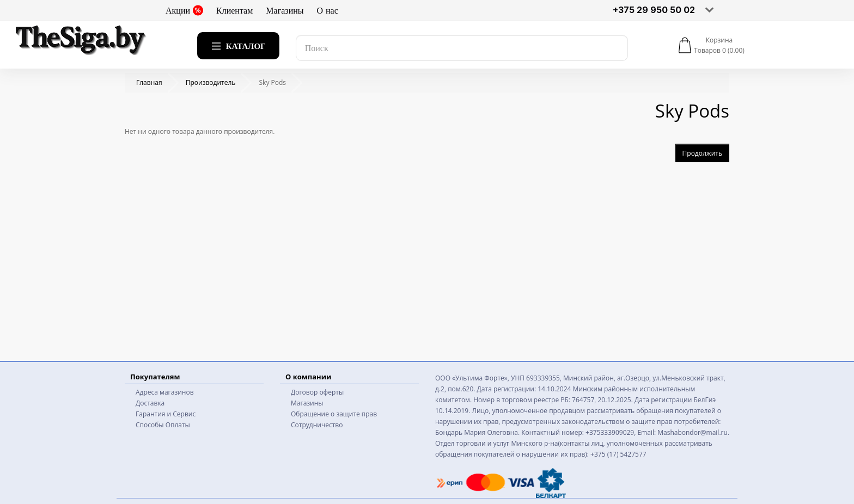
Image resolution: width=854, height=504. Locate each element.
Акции (184, 10)
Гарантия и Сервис (166, 414)
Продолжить (702, 153)
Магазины (285, 10)
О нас (328, 10)
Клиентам (234, 10)
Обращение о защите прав (334, 414)
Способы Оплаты (163, 425)
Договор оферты (317, 392)
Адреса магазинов (165, 392)
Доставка (150, 403)
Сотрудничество (317, 425)
